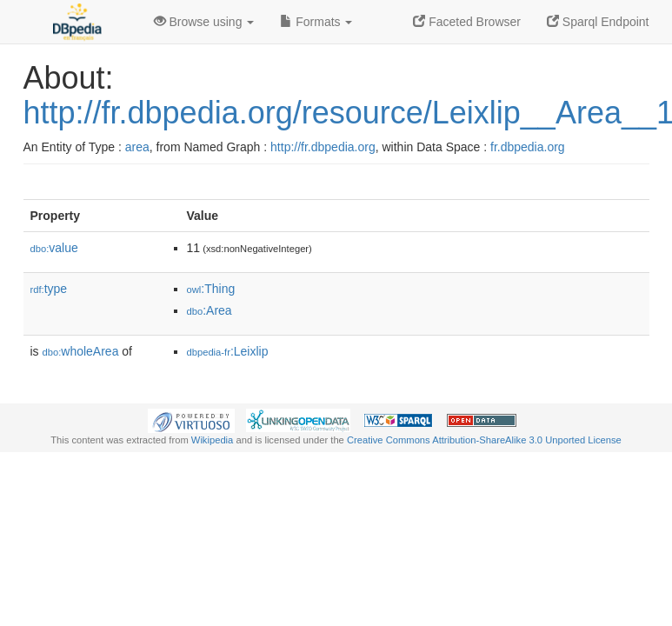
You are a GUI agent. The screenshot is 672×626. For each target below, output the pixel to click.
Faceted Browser (467, 22)
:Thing (211, 289)
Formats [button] (316, 22)
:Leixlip (228, 351)
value (54, 248)
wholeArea (81, 351)
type (49, 289)
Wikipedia (213, 440)
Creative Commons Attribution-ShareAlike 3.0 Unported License (484, 440)
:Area (210, 310)
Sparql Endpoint (598, 22)
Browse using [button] (204, 22)
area (137, 147)
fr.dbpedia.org (528, 147)
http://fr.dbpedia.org (323, 147)
